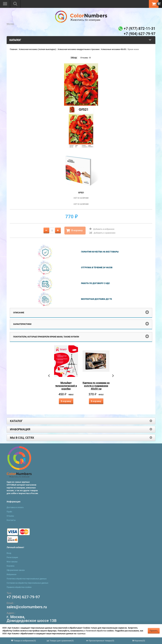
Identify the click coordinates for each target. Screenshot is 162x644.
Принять (154, 631)
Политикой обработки (96, 631)
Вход (9, 553)
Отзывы (84, 58)
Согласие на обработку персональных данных (27, 583)
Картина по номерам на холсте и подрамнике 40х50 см (96, 386)
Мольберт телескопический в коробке (66, 386)
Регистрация (12, 557)
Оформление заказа (16, 570)
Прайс (9, 512)
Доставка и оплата (15, 507)
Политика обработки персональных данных (27, 579)
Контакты (11, 520)
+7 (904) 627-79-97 (23, 597)
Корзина (10, 566)
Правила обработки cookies (19, 587)
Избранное (11, 574)
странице (81, 634)
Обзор (74, 58)
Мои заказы (12, 562)
